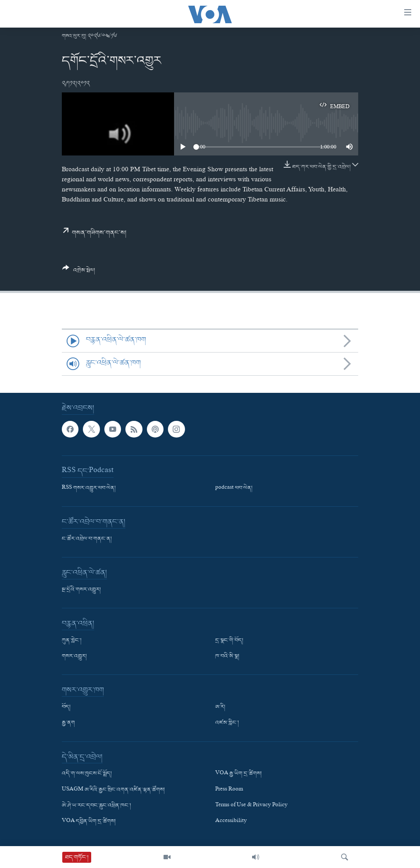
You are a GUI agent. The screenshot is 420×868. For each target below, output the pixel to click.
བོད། (66, 708)
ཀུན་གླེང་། (72, 641)
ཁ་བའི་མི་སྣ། (227, 657)
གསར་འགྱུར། (74, 657)
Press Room (229, 790)
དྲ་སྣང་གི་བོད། (229, 641)
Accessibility (231, 822)
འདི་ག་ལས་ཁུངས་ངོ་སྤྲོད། (87, 774)
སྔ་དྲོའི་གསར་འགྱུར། (81, 590)
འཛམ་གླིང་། (227, 723)
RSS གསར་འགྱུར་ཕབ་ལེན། (89, 488)
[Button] (79, 272)
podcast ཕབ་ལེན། (234, 488)
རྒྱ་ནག (68, 723)
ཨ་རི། (220, 708)
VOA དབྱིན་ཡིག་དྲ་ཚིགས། (89, 822)
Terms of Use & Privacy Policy (251, 806)
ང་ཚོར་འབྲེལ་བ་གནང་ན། (87, 539)
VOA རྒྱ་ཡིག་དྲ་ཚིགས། (238, 774)
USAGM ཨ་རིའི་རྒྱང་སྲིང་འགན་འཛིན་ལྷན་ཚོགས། (113, 790)
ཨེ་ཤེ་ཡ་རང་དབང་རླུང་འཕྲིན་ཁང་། (96, 806)
